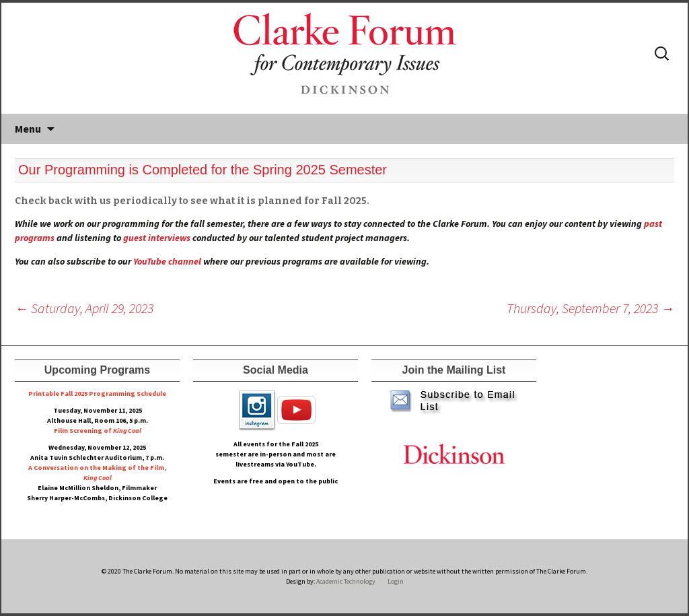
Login (396, 581)
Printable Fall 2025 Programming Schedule (97, 393)
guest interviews (157, 238)
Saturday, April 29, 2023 (84, 308)
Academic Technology (345, 581)
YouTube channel (167, 261)
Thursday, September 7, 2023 (590, 308)
